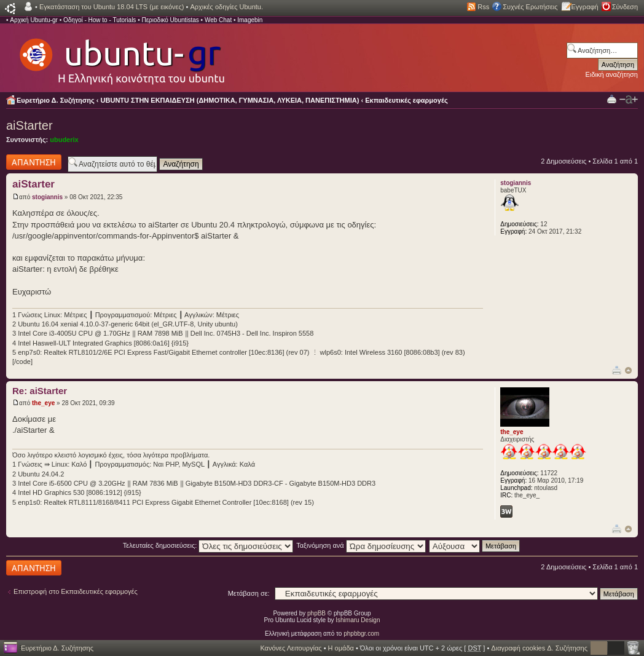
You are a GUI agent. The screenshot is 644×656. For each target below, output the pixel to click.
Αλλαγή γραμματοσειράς (629, 100)
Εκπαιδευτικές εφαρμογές (406, 100)
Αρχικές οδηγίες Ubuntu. (226, 7)
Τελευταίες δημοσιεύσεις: (208, 545)
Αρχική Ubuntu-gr (34, 20)
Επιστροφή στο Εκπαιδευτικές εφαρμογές (76, 591)
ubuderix (64, 140)
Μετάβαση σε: (249, 593)
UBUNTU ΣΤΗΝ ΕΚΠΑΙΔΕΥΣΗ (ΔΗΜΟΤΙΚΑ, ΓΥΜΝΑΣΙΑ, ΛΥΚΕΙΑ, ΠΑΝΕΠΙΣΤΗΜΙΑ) (230, 100)
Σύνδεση (625, 7)
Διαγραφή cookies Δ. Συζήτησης (539, 648)
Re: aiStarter (40, 391)
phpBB (316, 613)
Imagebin (250, 20)
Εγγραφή (585, 7)
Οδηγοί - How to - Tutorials (100, 20)
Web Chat (218, 20)
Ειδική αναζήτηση (612, 74)
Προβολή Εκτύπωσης (612, 99)
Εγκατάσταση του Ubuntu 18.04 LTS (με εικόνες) (112, 7)
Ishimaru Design (358, 620)
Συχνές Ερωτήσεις (530, 7)
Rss (483, 7)
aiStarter (29, 125)
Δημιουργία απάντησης (34, 162)
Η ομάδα (341, 648)
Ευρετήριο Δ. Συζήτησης (56, 100)
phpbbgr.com (361, 634)
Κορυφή (628, 370)
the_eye (43, 403)
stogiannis (47, 197)
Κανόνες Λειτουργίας (291, 648)
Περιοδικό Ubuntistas (170, 20)
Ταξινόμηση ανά (361, 545)
